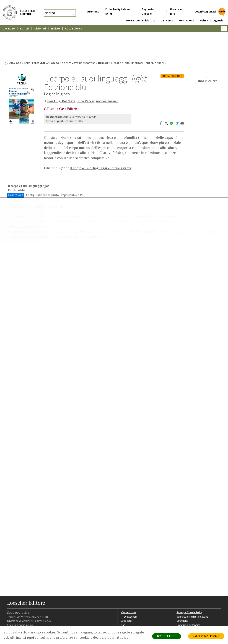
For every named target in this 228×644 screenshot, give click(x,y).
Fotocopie (182, 595)
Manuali (103, 28)
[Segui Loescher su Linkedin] (23, 611)
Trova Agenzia (129, 582)
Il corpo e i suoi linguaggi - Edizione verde (101, 133)
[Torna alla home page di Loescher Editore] (19, 9)
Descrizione (16, 160)
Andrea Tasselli (107, 66)
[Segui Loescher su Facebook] (10, 611)
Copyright (182, 586)
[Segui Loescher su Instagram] (16, 611)
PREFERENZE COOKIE (206, 636)
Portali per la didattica (141, 13)
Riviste (55, 21)
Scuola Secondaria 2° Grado (42, 28)
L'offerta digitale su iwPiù (117, 4)
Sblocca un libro (176, 4)
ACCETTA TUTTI (166, 636)
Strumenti (93, 4)
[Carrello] (224, 22)
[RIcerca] (72, 9)
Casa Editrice (74, 21)
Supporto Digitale (148, 4)
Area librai (127, 586)
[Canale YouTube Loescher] (29, 611)
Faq (123, 591)
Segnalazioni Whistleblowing (193, 582)
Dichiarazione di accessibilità (193, 599)
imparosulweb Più (73, 160)
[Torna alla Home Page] (4, 29)
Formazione (186, 13)
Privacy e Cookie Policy (190, 578)
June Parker (86, 66)
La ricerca (167, 13)
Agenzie (218, 13)
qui (20, 637)
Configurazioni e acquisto (42, 160)
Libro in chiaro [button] (207, 44)
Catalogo (9, 21)
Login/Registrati (205, 4)
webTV (204, 13)
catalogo (15, 28)
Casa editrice (129, 578)
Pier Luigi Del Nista (61, 66)
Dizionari (40, 21)
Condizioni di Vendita (188, 591)
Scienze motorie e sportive (79, 28)
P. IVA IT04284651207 (19, 626)
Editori (25, 21)
